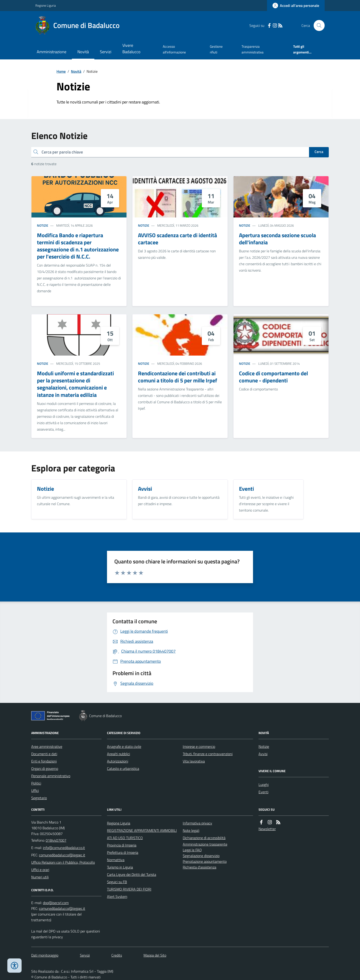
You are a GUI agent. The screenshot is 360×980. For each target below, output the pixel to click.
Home (61, 71)
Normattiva (116, 860)
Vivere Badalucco (131, 49)
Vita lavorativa (194, 761)
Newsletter (267, 829)
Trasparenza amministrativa (253, 49)
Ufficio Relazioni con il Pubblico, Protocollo (63, 862)
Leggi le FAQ (192, 850)
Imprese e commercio (199, 746)
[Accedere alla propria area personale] (296, 6)
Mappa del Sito (155, 955)
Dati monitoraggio (45, 955)
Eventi (263, 792)
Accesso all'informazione (174, 49)
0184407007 (56, 840)
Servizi (106, 52)
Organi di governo (45, 768)
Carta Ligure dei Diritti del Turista (132, 874)
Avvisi (263, 754)
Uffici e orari (40, 870)
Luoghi (264, 785)
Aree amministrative (47, 746)
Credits (117, 955)
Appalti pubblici (118, 754)
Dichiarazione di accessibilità (204, 838)
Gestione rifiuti (216, 49)
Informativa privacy (197, 823)
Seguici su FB (117, 882)
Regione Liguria (46, 5)
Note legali (191, 830)
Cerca (319, 152)
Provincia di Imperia (122, 845)
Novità (83, 52)
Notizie (43, 225)
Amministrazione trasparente (205, 844)
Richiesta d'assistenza (200, 867)
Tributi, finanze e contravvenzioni (208, 754)
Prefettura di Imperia (123, 852)
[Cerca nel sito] (317, 25)
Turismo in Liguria (120, 867)
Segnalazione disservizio (201, 856)
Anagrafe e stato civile (124, 746)
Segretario (39, 798)
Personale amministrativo (51, 776)
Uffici (35, 791)
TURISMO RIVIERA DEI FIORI (129, 889)
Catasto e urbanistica (123, 768)
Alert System (117, 896)
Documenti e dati (44, 754)
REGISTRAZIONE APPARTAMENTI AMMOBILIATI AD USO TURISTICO (142, 834)
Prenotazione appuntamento (205, 861)
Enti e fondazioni (44, 761)
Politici (36, 783)
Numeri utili (40, 877)
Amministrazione (52, 52)
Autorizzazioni (118, 761)
